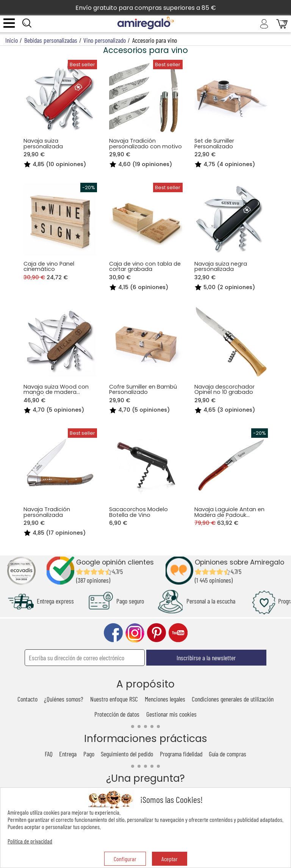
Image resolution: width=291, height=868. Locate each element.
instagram (135, 633)
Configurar (125, 859)
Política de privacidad (30, 841)
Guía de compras (228, 754)
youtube (178, 633)
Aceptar (170, 859)
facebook (113, 633)
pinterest (156, 633)
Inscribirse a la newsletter (206, 658)
